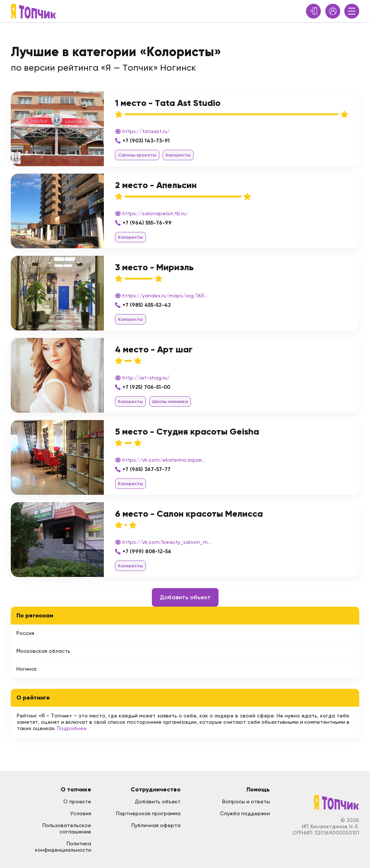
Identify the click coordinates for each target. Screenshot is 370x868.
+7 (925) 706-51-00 (146, 387)
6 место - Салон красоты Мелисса (189, 514)
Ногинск (27, 669)
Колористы (178, 155)
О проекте (77, 801)
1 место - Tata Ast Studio (168, 103)
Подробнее (72, 728)
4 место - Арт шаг (154, 349)
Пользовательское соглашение (67, 828)
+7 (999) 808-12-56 (147, 551)
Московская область (43, 651)
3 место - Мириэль (154, 267)
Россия (25, 633)
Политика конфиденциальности (63, 847)
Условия (81, 813)
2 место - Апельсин (156, 185)
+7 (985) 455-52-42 (147, 305)
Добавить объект (185, 597)
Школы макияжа (170, 401)
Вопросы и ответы (246, 801)
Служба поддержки (245, 813)
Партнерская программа (148, 813)
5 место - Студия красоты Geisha (187, 431)
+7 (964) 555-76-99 (147, 223)
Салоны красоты (137, 155)
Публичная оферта (156, 825)
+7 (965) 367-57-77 (146, 469)
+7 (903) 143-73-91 (146, 141)
